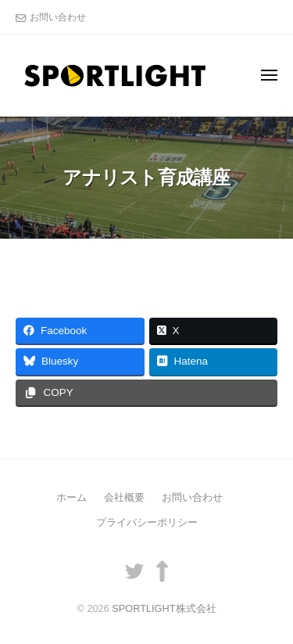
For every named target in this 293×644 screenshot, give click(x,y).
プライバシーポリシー (147, 522)
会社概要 (124, 497)
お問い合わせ (58, 17)
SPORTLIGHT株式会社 (164, 608)
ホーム (71, 497)
